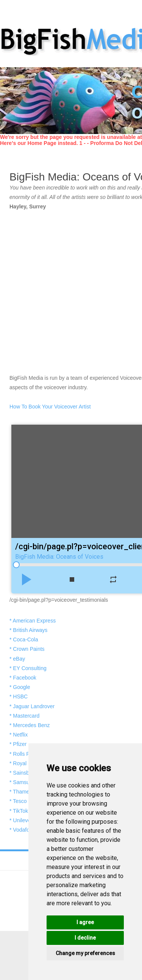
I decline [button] (85, 938)
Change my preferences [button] (85, 953)
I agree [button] (85, 922)
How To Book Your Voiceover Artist (50, 407)
